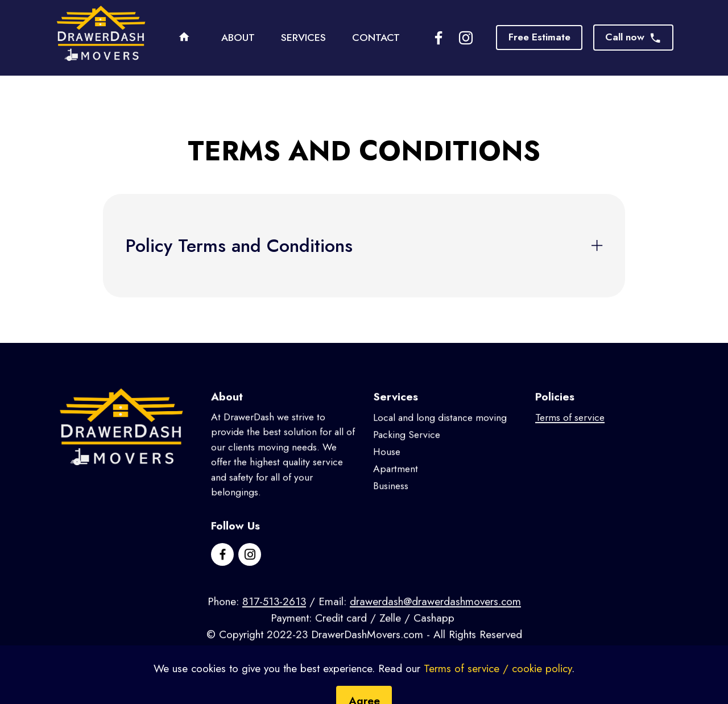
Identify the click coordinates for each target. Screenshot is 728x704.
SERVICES (303, 38)
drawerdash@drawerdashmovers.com (435, 612)
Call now (633, 37)
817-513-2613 (274, 612)
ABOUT (238, 38)
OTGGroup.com (417, 661)
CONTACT (376, 38)
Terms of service (570, 428)
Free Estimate (539, 37)
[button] (364, 246)
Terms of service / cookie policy (498, 688)
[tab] (364, 246)
